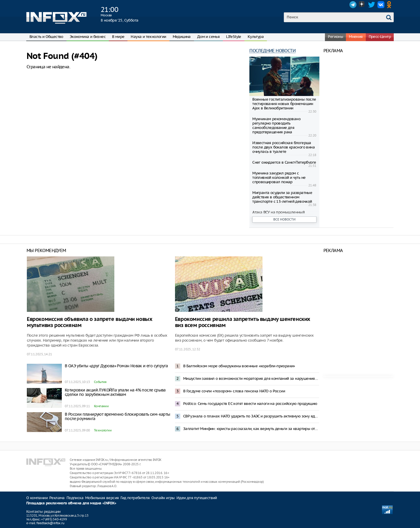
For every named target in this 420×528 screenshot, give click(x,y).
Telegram (353, 5)
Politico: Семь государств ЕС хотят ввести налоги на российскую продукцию (250, 404)
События (100, 382)
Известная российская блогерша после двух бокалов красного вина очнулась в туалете (283, 147)
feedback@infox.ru (50, 523)
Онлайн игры (163, 498)
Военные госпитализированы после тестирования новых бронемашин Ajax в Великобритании (284, 104)
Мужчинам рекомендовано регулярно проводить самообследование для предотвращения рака (276, 125)
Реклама (57, 498)
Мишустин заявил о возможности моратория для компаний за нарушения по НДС (251, 378)
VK (381, 5)
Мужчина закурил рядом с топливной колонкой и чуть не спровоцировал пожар (279, 178)
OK (390, 5)
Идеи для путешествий (197, 498)
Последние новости (272, 51)
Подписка (75, 498)
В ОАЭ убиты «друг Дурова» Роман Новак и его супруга (116, 366)
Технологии (103, 430)
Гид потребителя (135, 498)
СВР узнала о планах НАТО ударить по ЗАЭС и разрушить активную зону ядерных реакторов (251, 416)
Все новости (284, 219)
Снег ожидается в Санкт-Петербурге (284, 162)
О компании (37, 498)
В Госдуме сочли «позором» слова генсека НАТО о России (234, 391)
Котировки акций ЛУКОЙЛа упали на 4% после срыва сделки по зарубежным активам (115, 392)
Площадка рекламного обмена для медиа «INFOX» (71, 503)
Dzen (362, 5)
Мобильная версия (102, 498)
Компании (101, 406)
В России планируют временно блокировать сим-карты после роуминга (118, 416)
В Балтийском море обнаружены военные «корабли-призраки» (239, 366)
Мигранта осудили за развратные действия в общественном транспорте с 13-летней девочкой (282, 197)
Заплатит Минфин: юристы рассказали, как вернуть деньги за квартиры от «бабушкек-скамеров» (251, 429)
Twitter (372, 5)
